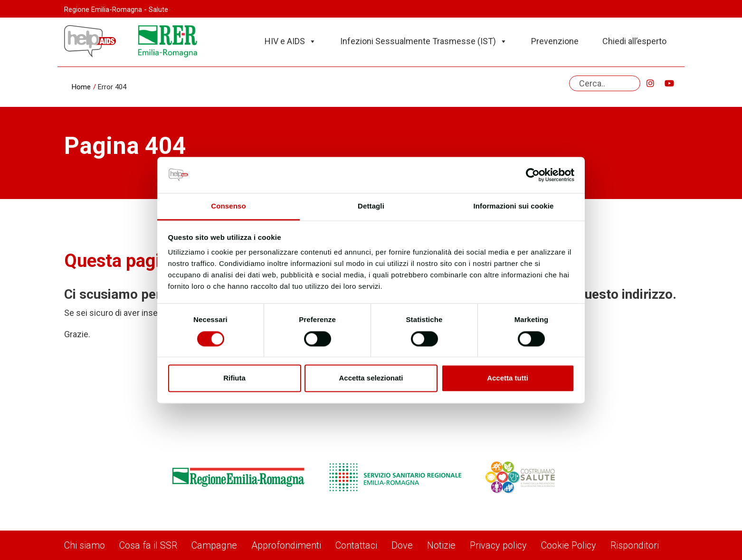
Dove (402, 545)
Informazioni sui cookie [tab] (514, 206)
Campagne (214, 545)
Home (81, 87)
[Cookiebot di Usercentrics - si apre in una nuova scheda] (533, 175)
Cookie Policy (569, 545)
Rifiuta (234, 378)
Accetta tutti (508, 378)
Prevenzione (555, 41)
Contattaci (356, 545)
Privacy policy (498, 545)
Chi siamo (85, 545)
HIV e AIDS (290, 41)
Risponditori (635, 545)
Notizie (441, 545)
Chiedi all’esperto (634, 41)
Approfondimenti (286, 545)
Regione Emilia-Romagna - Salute (116, 9)
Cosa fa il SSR (148, 545)
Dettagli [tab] (371, 206)
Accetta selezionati (371, 378)
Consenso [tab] (228, 206)
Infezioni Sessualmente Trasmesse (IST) (424, 41)
